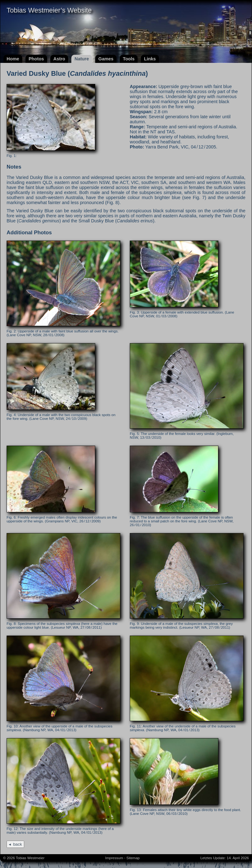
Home (13, 59)
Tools (129, 59)
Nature (82, 59)
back (18, 844)
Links (150, 59)
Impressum (114, 858)
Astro (59, 59)
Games (106, 59)
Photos (36, 59)
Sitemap (133, 858)
